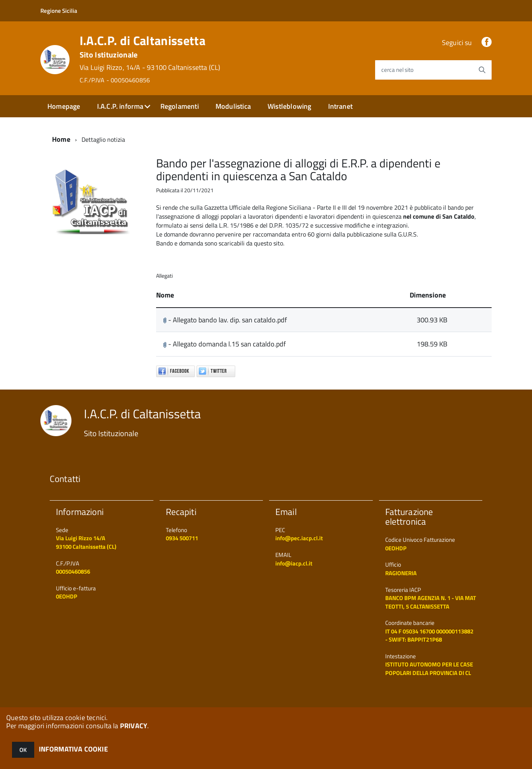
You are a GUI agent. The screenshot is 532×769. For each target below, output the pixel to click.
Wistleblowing (289, 106)
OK (23, 750)
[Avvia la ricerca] (482, 70)
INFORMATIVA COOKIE (73, 749)
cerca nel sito (397, 70)
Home (61, 139)
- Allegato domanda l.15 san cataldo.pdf (224, 344)
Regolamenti (180, 106)
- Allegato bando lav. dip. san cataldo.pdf (225, 320)
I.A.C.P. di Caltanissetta (150, 59)
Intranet (340, 106)
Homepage (64, 106)
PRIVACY (134, 726)
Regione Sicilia (59, 11)
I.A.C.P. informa (120, 106)
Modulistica (233, 106)
